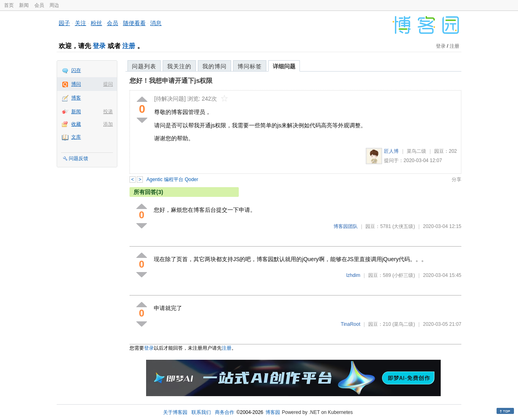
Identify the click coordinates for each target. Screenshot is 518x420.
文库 (76, 137)
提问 (108, 84)
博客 (76, 98)
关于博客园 (175, 412)
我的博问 (214, 66)
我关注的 (179, 66)
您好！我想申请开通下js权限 (171, 81)
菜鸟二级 (416, 151)
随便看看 (134, 23)
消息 (156, 23)
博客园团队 (346, 226)
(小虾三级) (403, 275)
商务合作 (225, 412)
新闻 (24, 5)
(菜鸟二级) (403, 324)
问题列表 (144, 66)
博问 (76, 84)
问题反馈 (79, 158)
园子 (64, 23)
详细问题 (284, 66)
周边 (54, 5)
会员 (39, 5)
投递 (108, 112)
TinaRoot (350, 324)
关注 (81, 23)
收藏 (76, 124)
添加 (108, 124)
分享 (456, 179)
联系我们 (201, 412)
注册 (129, 46)
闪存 (76, 70)
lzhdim (353, 275)
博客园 (273, 412)
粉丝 (96, 23)
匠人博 (391, 151)
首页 (9, 5)
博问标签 (250, 66)
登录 (99, 46)
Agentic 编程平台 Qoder (172, 179)
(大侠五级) (403, 226)
